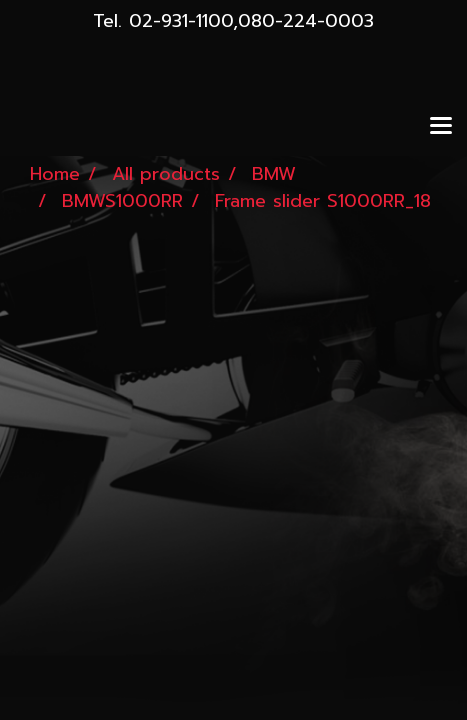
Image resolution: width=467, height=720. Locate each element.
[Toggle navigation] (441, 127)
